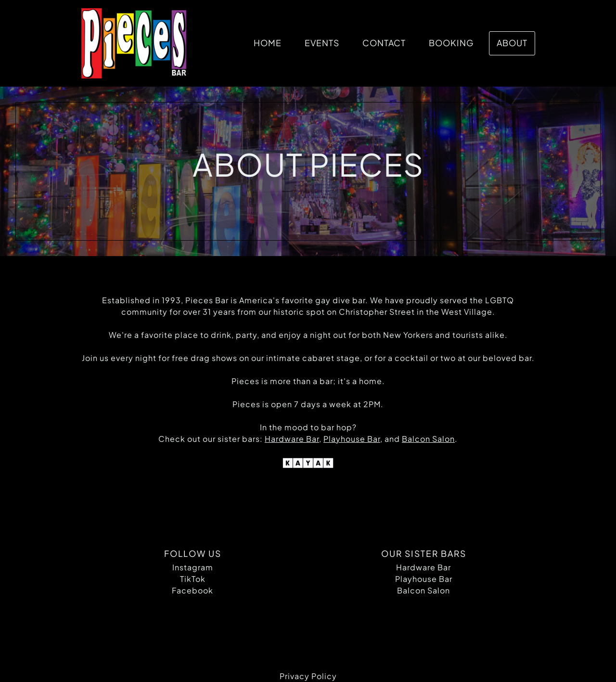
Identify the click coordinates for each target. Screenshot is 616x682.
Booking (451, 43)
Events (322, 43)
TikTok (193, 579)
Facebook (192, 590)
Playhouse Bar (424, 579)
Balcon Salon (423, 590)
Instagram (193, 567)
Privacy (295, 676)
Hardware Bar (423, 567)
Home (268, 43)
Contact (384, 43)
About (512, 43)
